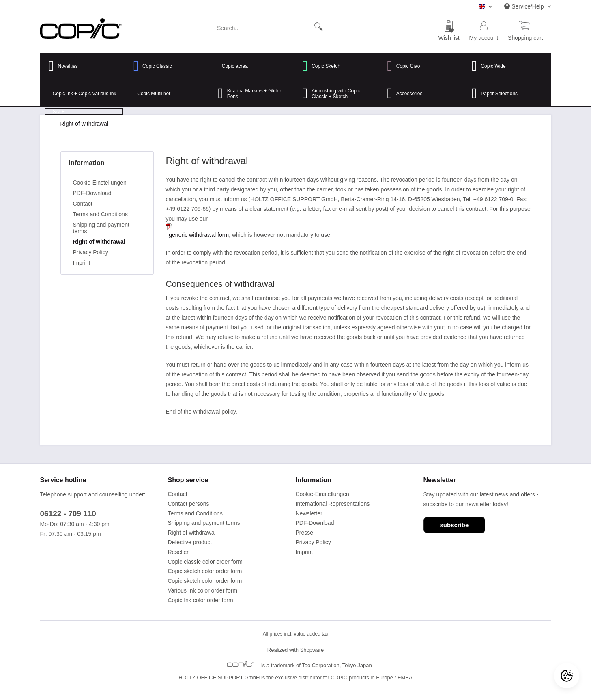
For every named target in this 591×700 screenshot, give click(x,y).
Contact (83, 204)
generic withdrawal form (199, 235)
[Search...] (271, 26)
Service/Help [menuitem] (525, 6)
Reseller (178, 552)
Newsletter (309, 513)
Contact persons (189, 504)
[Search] (315, 26)
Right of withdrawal (99, 242)
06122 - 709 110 (68, 514)
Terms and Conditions (100, 214)
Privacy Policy (91, 252)
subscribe (455, 525)
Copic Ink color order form (201, 600)
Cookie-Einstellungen (100, 183)
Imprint (82, 263)
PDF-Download (92, 193)
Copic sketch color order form (205, 571)
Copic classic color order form (205, 562)
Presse (305, 533)
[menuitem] (271, 30)
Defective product (190, 542)
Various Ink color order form (203, 590)
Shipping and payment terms (101, 228)
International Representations (333, 504)
